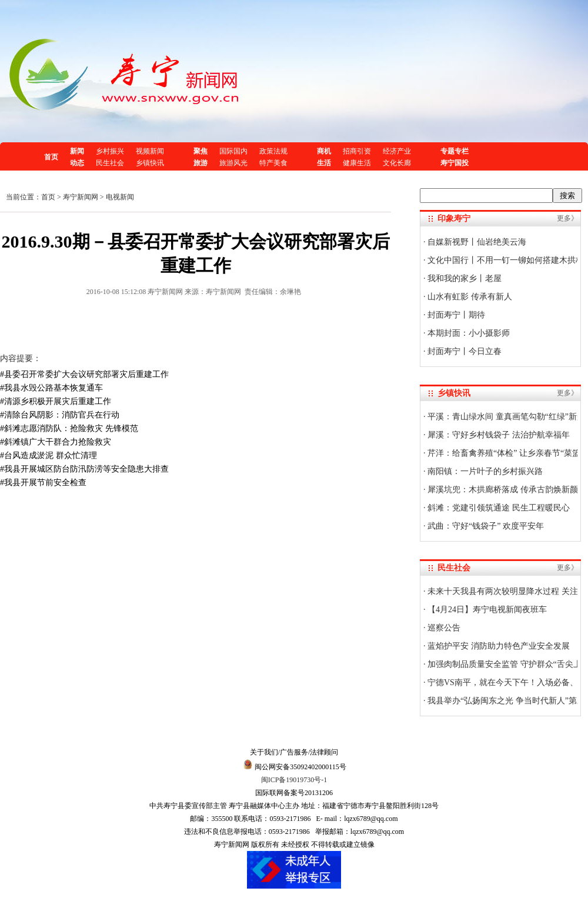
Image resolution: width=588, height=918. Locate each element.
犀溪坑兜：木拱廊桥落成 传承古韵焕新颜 (502, 490)
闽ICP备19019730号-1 (294, 780)
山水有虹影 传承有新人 (469, 297)
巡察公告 (443, 628)
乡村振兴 (110, 151)
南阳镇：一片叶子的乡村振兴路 (485, 471)
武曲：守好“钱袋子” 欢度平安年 (485, 526)
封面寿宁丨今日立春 (464, 351)
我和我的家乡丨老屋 (464, 278)
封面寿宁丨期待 (456, 315)
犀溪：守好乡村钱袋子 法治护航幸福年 (498, 435)
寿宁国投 (455, 163)
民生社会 (110, 163)
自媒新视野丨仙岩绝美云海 (476, 242)
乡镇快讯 (150, 163)
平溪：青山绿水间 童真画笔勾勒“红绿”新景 (505, 417)
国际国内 (233, 151)
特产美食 (273, 163)
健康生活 (357, 163)
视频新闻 (150, 151)
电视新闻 (120, 197)
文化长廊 (397, 163)
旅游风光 (233, 163)
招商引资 (357, 151)
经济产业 (397, 151)
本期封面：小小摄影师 (468, 333)
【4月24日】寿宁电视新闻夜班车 (487, 610)
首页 (51, 157)
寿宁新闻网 (81, 197)
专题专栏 (455, 151)
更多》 (567, 218)
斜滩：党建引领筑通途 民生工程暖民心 (498, 508)
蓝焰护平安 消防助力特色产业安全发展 (498, 646)
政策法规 (273, 151)
